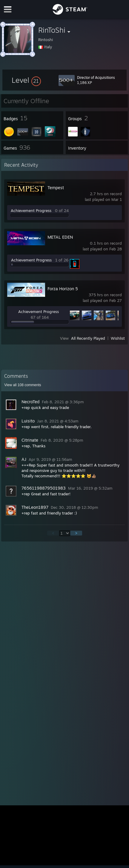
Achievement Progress (31, 210)
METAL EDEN (60, 237)
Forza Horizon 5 (63, 289)
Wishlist (118, 338)
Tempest (56, 188)
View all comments (23, 385)
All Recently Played (88, 338)
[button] (26, 80)
